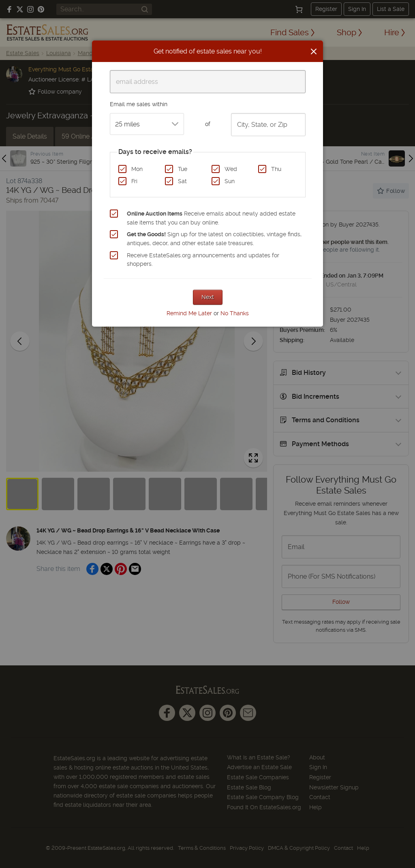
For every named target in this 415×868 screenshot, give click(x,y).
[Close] (314, 51)
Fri (134, 181)
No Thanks (235, 313)
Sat (182, 181)
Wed (231, 169)
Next (208, 297)
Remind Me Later (189, 313)
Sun (230, 181)
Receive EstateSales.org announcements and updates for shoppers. (203, 260)
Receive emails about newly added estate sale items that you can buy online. (211, 218)
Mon (137, 169)
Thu (276, 169)
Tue (183, 169)
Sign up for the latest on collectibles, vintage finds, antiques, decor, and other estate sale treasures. (214, 239)
